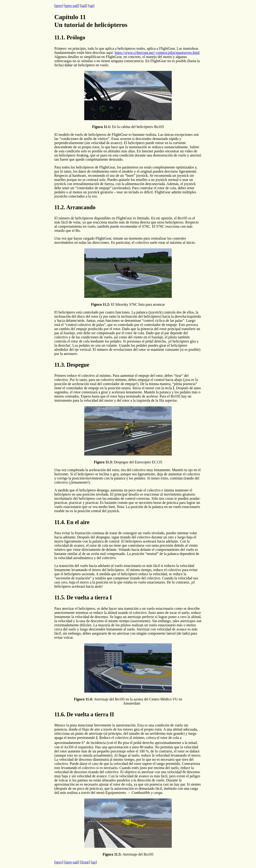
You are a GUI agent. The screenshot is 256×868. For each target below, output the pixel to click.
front (85, 862)
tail (84, 6)
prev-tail (72, 6)
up (91, 6)
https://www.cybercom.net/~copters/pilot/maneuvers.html (157, 53)
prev (59, 6)
